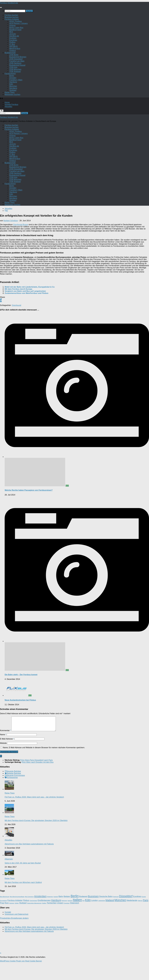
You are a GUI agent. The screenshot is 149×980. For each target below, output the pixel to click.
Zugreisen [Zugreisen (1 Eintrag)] (67, 921)
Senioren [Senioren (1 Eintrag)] (12, 921)
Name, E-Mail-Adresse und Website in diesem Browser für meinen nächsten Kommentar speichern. (44, 765)
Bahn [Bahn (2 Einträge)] (61, 914)
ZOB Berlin (14, 72)
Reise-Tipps (10, 109)
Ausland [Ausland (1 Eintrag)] (56, 914)
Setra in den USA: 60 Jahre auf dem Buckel (23, 881)
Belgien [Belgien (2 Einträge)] (67, 914)
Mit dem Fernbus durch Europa (18, 304)
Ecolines (13, 55)
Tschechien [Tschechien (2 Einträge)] (52, 921)
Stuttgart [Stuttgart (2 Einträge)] (23, 921)
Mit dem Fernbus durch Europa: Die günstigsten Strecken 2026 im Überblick (36, 838)
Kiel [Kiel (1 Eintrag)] (83, 918)
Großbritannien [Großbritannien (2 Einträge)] (44, 918)
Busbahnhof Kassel (17, 82)
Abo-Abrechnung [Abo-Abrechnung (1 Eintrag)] (5, 914)
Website (3, 761)
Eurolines (13, 57)
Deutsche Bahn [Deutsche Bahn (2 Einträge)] (106, 914)
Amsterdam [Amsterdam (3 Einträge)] (40, 914)
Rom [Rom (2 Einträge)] (7, 921)
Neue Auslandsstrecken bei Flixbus (20, 715)
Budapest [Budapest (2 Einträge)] (83, 914)
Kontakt (8, 930)
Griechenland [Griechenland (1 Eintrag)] (33, 918)
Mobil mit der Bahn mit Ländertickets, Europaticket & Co (30, 302)
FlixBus (12, 59)
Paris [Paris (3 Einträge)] (146, 918)
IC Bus (12, 61)
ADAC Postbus (16, 38)
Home (7, 119)
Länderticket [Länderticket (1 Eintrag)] (102, 918)
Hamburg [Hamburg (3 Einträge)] (56, 918)
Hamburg (13, 99)
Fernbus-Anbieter (12, 36)
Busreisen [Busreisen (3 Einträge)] (93, 914)
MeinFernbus (15, 65)
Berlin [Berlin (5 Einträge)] (75, 914)
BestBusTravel (15, 47)
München (13, 103)
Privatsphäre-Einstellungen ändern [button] (14, 936)
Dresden (13, 95)
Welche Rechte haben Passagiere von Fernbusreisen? (29, 505)
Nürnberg (13, 105)
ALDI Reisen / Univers (18, 40)
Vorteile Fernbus (11, 121)
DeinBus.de (14, 53)
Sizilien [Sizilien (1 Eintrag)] (17, 921)
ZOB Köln (13, 84)
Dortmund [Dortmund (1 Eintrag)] (116, 914)
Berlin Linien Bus (16, 45)
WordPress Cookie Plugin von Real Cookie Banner (21, 979)
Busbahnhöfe (10, 70)
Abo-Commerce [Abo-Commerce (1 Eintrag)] (29, 914)
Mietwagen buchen (12, 111)
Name (3, 752)
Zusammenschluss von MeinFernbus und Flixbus (26, 308)
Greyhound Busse (21, 240)
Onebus (13, 68)
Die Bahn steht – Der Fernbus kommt (21, 690)
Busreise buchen (12, 34)
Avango (12, 42)
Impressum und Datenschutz (17, 932)
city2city (13, 51)
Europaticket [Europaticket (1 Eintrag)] (3, 918)
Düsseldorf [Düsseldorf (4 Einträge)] (126, 914)
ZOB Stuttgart (15, 88)
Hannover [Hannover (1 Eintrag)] (64, 918)
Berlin (12, 93)
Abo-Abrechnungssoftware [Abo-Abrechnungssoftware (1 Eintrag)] (17, 914)
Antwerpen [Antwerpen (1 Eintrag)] (50, 914)
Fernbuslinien (10, 91)
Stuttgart (13, 107)
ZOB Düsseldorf (16, 76)
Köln (11, 101)
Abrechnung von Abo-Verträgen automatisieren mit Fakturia (29, 862)
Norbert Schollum (11, 236)
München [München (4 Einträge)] (120, 918)
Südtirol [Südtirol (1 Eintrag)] (44, 921)
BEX (11, 49)
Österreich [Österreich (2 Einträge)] (74, 921)
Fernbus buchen (11, 32)
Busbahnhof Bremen (18, 74)
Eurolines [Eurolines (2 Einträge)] (137, 914)
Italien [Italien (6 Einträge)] (77, 918)
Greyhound (16, 320)
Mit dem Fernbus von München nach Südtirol (23, 900)
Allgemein (9, 877)
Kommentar (5, 748)
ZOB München (15, 86)
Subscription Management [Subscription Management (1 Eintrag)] (34, 921)
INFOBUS (13, 63)
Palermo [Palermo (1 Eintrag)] (140, 918)
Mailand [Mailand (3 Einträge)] (110, 918)
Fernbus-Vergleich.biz (9, 20)
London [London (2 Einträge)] (94, 918)
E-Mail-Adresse (7, 757)
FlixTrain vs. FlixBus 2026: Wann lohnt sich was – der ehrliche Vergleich (34, 815)
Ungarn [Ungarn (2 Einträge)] (60, 921)
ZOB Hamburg (15, 80)
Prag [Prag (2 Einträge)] (2, 921)
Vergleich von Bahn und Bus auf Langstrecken (25, 306)
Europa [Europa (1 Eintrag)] (144, 914)
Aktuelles (8, 124)
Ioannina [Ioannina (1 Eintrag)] (70, 918)
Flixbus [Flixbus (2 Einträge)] (26, 918)
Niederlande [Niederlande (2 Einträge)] (132, 918)
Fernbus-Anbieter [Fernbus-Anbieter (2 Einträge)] (15, 918)
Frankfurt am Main (17, 78)
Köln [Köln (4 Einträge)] (88, 918)
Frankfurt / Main (16, 97)
